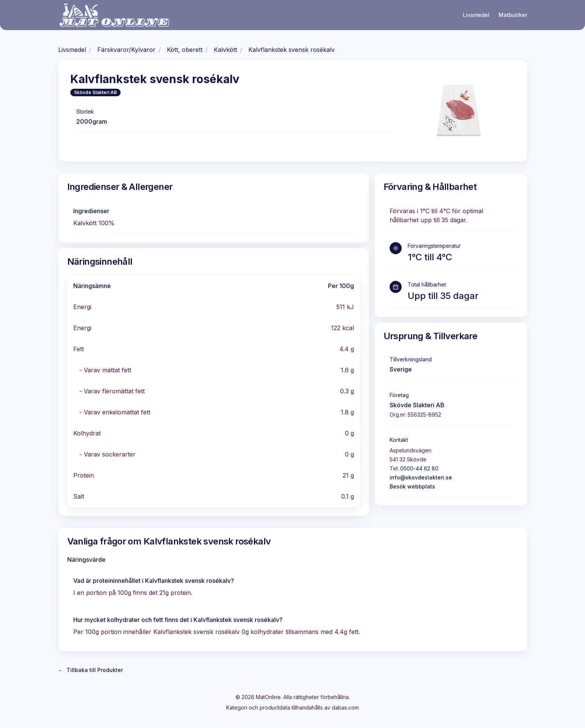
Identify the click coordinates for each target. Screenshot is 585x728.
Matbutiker (513, 15)
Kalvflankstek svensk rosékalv (292, 50)
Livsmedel (476, 15)
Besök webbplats (412, 486)
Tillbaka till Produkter (91, 670)
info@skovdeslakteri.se (421, 477)
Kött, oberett (185, 50)
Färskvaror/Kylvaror (126, 50)
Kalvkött (225, 50)
